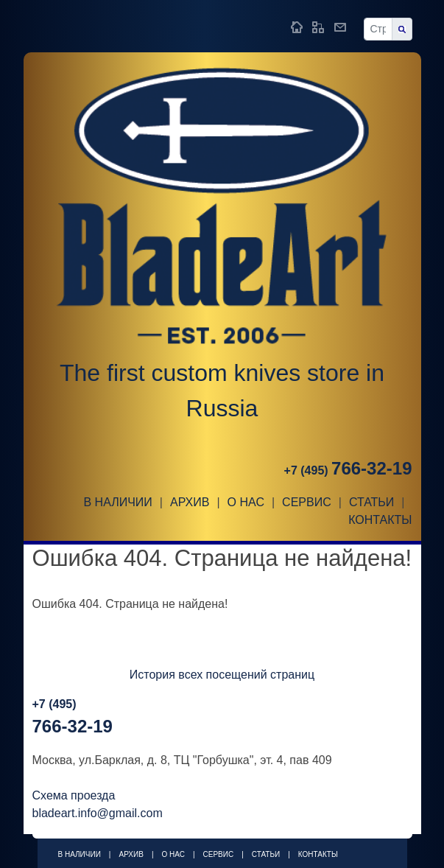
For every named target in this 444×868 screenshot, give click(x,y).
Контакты (380, 520)
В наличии (117, 502)
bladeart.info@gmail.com (98, 813)
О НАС (246, 502)
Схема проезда (74, 795)
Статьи (371, 502)
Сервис (307, 502)
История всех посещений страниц (222, 675)
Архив (190, 502)
